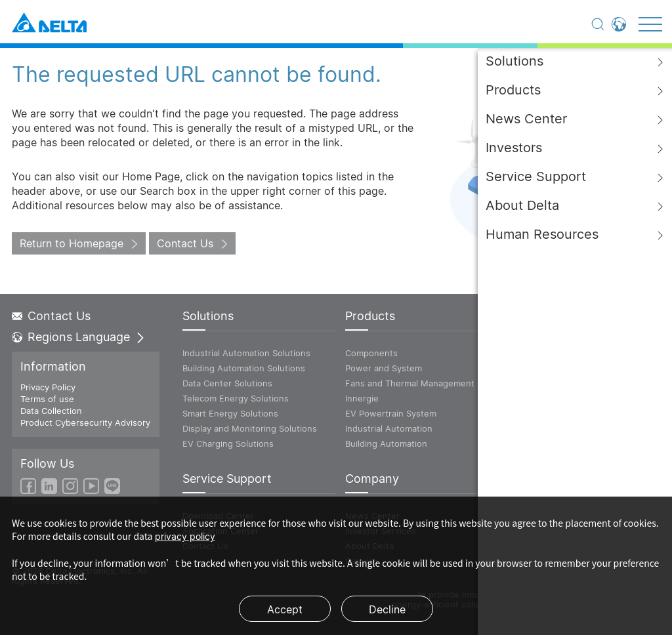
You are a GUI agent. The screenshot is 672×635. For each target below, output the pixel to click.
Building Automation (386, 443)
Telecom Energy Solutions (236, 398)
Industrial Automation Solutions (246, 353)
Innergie (362, 398)
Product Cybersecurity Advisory (85, 422)
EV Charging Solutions (228, 443)
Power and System (384, 368)
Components (371, 353)
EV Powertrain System (391, 413)
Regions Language (79, 337)
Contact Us (185, 243)
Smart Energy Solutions (230, 413)
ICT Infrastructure (539, 353)
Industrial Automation (389, 428)
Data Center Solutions (227, 383)
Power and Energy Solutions (561, 368)
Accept (285, 609)
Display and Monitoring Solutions (250, 428)
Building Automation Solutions (244, 368)
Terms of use (47, 399)
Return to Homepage (72, 243)
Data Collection (51, 411)
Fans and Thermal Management (410, 383)
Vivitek (516, 383)
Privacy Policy (48, 387)
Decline (387, 609)
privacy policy (185, 536)
